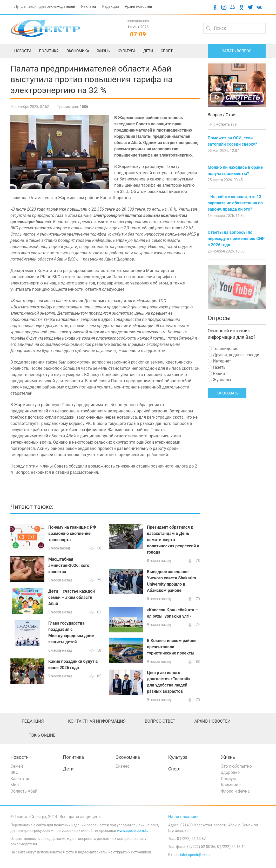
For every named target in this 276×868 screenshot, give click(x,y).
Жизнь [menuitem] (104, 51)
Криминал (231, 785)
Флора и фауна (235, 791)
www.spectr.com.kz (133, 831)
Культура (178, 757)
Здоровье (230, 772)
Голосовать (227, 393)
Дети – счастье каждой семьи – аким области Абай (72, 597)
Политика (73, 757)
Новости (20, 757)
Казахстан (20, 779)
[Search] (234, 28)
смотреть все (222, 124)
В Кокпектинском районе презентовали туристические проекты (172, 647)
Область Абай (24, 791)
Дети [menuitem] (148, 51)
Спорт (175, 769)
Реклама (89, 7)
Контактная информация (97, 721)
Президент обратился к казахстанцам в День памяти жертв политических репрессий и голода (173, 540)
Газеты (217, 367)
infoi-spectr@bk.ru (195, 855)
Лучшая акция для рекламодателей (45, 7)
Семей (17, 766)
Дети (68, 769)
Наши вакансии (184, 817)
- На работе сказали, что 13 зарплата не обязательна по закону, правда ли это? (235, 203)
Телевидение (223, 349)
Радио (216, 374)
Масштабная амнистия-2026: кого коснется (69, 565)
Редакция (111, 7)
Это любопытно (236, 766)
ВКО (14, 772)
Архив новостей (138, 7)
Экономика (128, 757)
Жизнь (228, 757)
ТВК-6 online (42, 735)
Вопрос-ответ (160, 721)
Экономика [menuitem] (78, 51)
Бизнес (123, 766)
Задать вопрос (237, 51)
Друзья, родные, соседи (234, 355)
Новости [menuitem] (23, 51)
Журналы (219, 380)
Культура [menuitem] (126, 51)
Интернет (219, 361)
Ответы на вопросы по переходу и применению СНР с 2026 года (236, 239)
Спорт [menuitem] (167, 51)
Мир (15, 785)
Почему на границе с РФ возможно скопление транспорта (72, 533)
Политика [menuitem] (49, 51)
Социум (228, 779)
